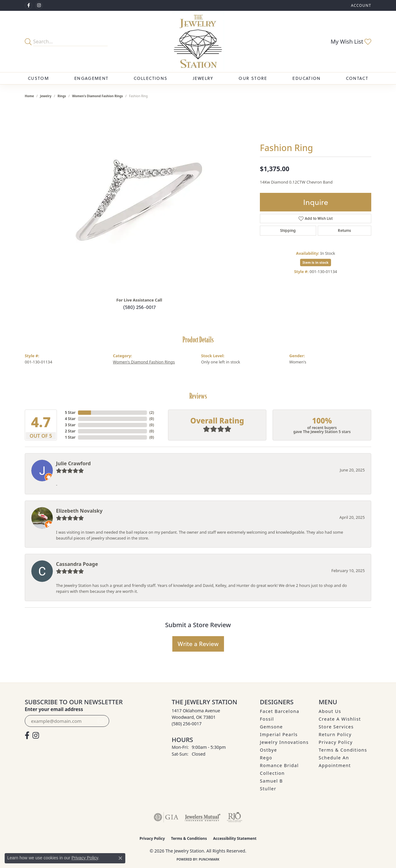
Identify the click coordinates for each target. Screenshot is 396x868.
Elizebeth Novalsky (79, 511)
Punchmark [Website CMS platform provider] (209, 859)
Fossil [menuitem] (267, 719)
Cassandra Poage (77, 564)
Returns (344, 230)
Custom (38, 78)
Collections (151, 78)
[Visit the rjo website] (235, 817)
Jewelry (203, 78)
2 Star (70, 431)
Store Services (336, 727)
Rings (62, 96)
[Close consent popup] (120, 858)
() (152, 412)
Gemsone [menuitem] (271, 727)
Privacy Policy (336, 742)
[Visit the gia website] (166, 817)
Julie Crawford (73, 463)
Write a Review (198, 644)
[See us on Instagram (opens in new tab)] (39, 6)
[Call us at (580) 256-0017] (187, 724)
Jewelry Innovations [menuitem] (284, 742)
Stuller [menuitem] (268, 789)
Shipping (288, 230)
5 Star (70, 412)
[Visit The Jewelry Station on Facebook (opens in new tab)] (28, 6)
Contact (357, 78)
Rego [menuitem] (266, 758)
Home (29, 96)
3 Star (70, 425)
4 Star (70, 419)
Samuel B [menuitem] (271, 781)
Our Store (253, 78)
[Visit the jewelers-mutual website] (202, 817)
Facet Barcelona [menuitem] (280, 711)
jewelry (46, 96)
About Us (330, 711)
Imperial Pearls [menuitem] (279, 734)
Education (306, 78)
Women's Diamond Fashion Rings (97, 96)
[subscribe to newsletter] (101, 721)
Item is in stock (316, 262)
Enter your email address (54, 709)
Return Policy (335, 734)
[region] (139, 199)
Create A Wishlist (340, 719)
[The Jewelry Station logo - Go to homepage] (198, 41)
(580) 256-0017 (139, 307)
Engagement (91, 78)
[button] (360, 5)
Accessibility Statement (235, 838)
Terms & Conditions (343, 750)
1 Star (70, 437)
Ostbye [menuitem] (269, 750)
